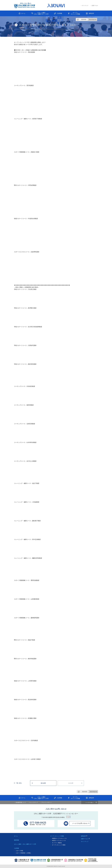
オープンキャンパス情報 (57, 836)
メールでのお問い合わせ (80, 823)
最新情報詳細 (93, 19)
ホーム (16, 836)
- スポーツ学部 (19, 851)
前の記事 (43, 783)
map (68, 817)
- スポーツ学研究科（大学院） (23, 853)
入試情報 (16, 848)
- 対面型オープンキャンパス (58, 838)
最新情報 (84, 19)
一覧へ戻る (19, 783)
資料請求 (83, 836)
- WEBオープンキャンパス (58, 841)
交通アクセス (85, 839)
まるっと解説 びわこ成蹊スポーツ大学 (25, 844)
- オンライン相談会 (56, 843)
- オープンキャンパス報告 (58, 845)
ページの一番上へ (90, 803)
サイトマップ (85, 841)
